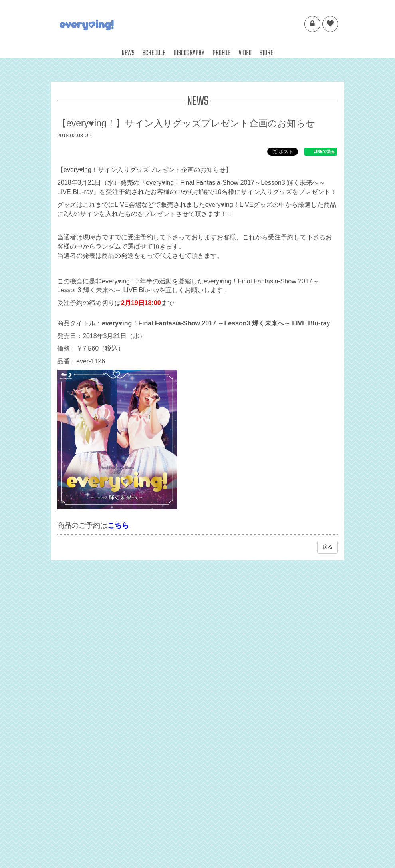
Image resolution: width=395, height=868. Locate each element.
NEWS (128, 53)
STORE (266, 53)
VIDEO (245, 53)
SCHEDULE (154, 53)
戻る (328, 547)
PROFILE (222, 53)
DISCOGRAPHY (189, 53)
